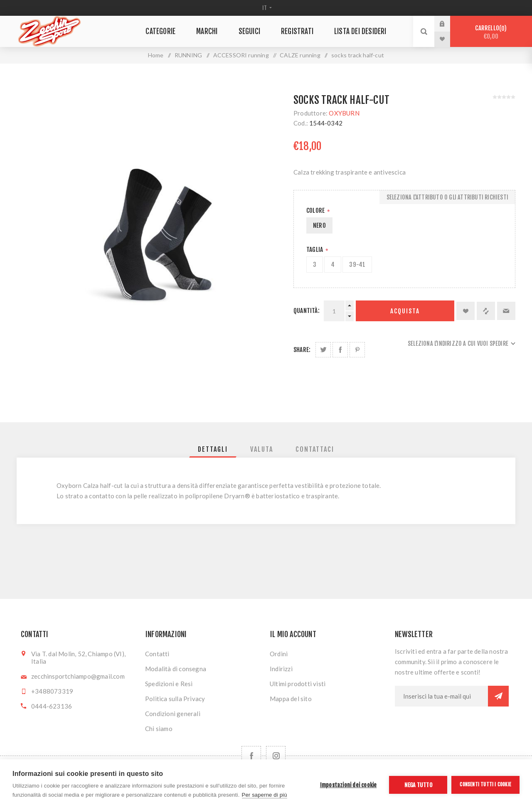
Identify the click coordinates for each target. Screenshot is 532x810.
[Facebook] (251, 756)
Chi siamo (159, 729)
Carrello (491, 32)
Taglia (315, 250)
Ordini (279, 654)
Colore (316, 211)
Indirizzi (281, 669)
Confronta (486, 311)
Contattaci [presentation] (315, 449)
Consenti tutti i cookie (485, 784)
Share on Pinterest (357, 350)
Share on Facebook (340, 350)
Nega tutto (418, 785)
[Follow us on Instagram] (276, 756)
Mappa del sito (291, 699)
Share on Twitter (323, 350)
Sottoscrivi (498, 696)
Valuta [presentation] (262, 449)
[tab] (213, 449)
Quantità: (307, 311)
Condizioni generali (173, 714)
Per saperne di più (265, 795)
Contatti (157, 654)
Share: (302, 350)
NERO (319, 225)
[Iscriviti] (441, 696)
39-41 (357, 265)
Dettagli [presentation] (213, 449)
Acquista (405, 311)
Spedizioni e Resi (169, 684)
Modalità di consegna (176, 669)
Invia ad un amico (506, 311)
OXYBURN (344, 113)
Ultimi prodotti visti (298, 684)
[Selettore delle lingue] (266, 8)
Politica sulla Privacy (175, 699)
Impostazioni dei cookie (349, 785)
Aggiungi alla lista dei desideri (465, 311)
